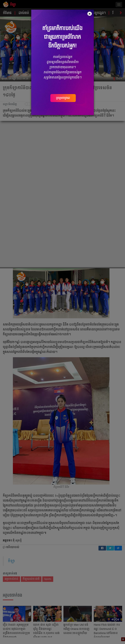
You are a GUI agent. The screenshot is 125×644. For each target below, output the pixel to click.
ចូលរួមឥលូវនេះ (63, 98)
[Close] (90, 14)
